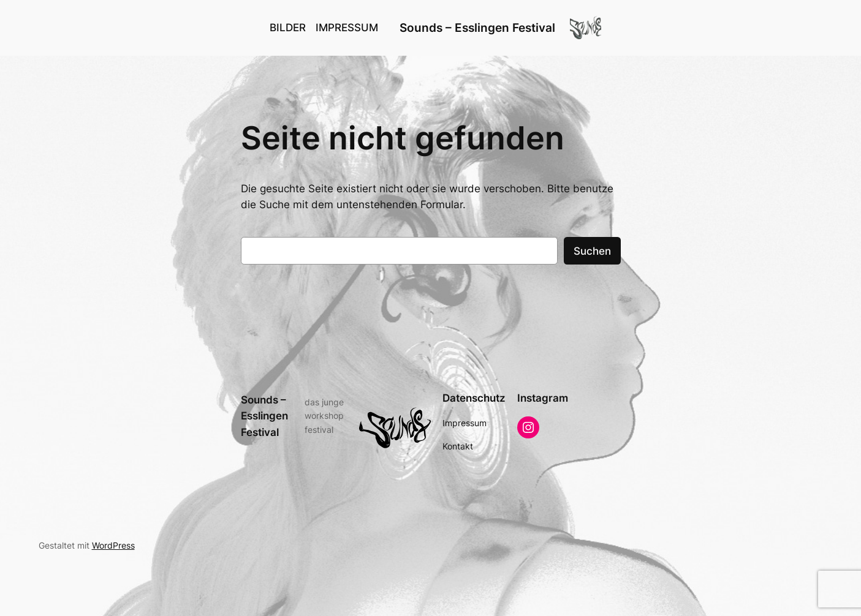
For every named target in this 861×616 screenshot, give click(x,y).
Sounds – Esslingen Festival (477, 28)
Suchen (592, 251)
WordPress (113, 545)
